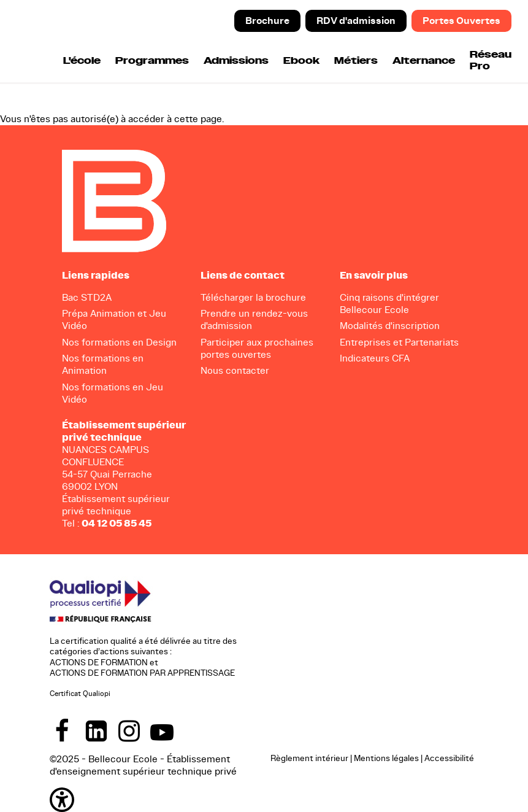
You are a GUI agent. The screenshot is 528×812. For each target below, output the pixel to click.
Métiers (356, 61)
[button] (62, 799)
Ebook (301, 61)
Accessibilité (449, 758)
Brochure (267, 21)
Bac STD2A (87, 297)
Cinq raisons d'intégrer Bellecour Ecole (389, 304)
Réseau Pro (491, 61)
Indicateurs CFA (375, 358)
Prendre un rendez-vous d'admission (254, 319)
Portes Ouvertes (461, 21)
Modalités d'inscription (390, 326)
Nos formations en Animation (103, 364)
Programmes (152, 61)
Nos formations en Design (119, 342)
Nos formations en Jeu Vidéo (113, 393)
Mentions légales (386, 758)
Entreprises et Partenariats (399, 342)
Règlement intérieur (309, 758)
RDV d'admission (356, 21)
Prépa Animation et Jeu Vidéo (114, 319)
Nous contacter (235, 370)
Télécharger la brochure (253, 297)
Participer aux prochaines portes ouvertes (257, 348)
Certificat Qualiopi (80, 693)
